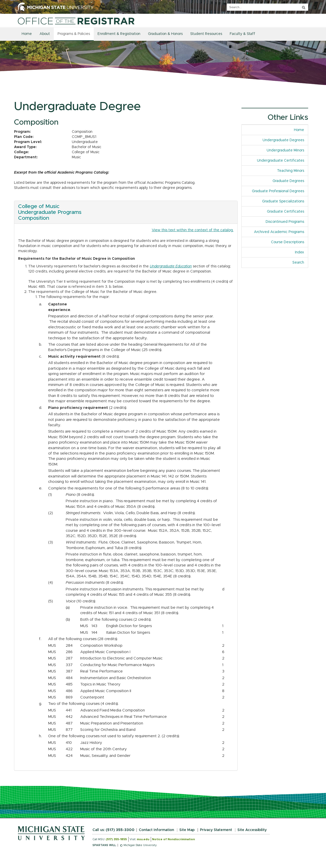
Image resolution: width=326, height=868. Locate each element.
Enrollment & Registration (119, 34)
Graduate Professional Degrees (278, 191)
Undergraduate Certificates (281, 161)
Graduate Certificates (286, 212)
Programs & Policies (74, 34)
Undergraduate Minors (285, 150)
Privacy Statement (216, 830)
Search (298, 263)
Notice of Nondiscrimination (173, 839)
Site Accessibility (252, 830)
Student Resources (206, 34)
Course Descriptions (288, 242)
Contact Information (156, 830)
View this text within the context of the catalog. (193, 230)
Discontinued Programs (285, 222)
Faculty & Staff (242, 34)
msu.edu (143, 839)
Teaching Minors (291, 171)
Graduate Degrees (288, 181)
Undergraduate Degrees (283, 140)
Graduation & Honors (165, 34)
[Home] (76, 21)
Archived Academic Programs (279, 232)
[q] (268, 7)
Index (301, 252)
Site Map (187, 830)
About (45, 34)
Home (27, 34)
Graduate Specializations (283, 201)
